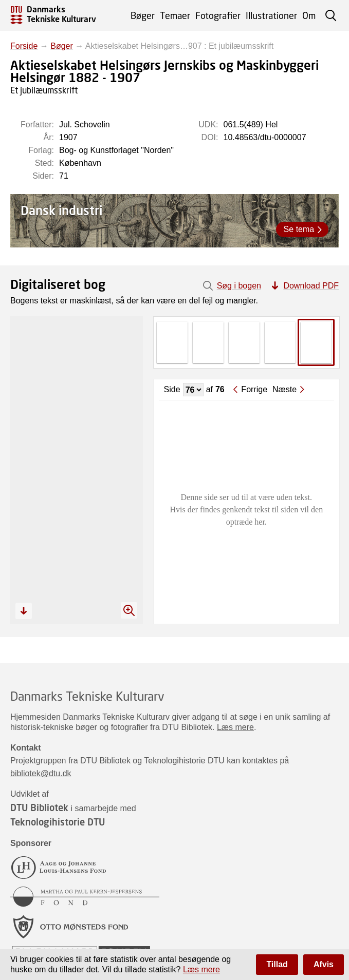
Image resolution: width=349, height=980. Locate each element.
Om (309, 15)
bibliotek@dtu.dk (41, 773)
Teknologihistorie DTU (58, 822)
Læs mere (235, 727)
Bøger (143, 15)
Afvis (324, 964)
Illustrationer (271, 15)
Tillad (277, 964)
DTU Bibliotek (39, 808)
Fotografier (218, 15)
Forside (24, 46)
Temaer (175, 15)
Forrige (254, 389)
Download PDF (311, 286)
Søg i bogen (239, 286)
